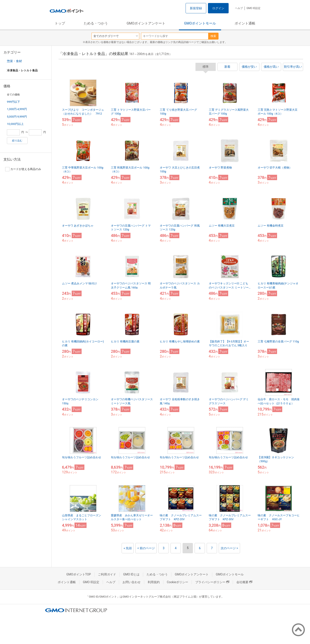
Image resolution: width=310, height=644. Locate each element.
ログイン (218, 8)
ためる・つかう (96, 23)
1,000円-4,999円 (17, 109)
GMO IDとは (131, 574)
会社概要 (244, 582)
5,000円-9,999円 (17, 117)
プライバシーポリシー (212, 582)
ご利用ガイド (107, 574)
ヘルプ (239, 8)
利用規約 (154, 582)
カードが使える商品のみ (23, 169)
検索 (213, 36)
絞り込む (17, 141)
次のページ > (229, 548)
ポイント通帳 (245, 23)
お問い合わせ (132, 582)
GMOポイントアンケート (146, 23)
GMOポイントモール (200, 23)
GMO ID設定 (253, 8)
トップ (60, 23)
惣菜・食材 (14, 61)
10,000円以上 (15, 124)
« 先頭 (128, 548)
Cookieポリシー (177, 582)
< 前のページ (146, 548)
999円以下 (13, 102)
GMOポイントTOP (79, 574)
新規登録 (196, 8)
